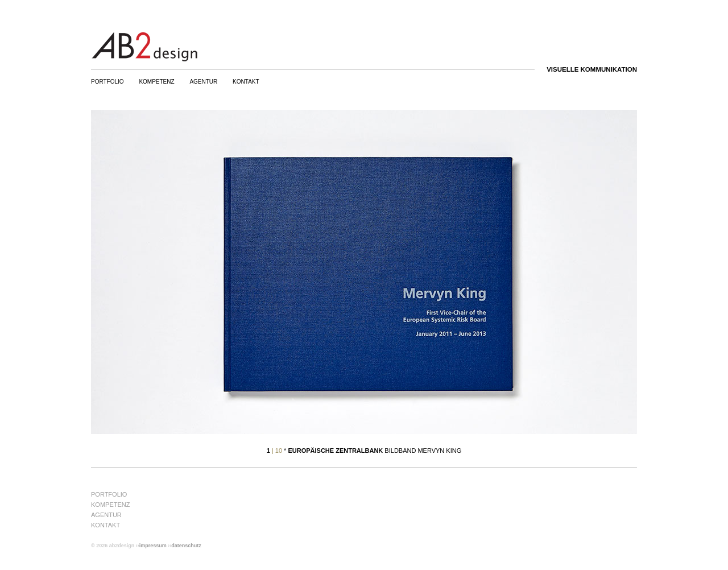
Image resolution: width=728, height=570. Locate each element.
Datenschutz (186, 546)
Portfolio (107, 82)
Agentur (203, 82)
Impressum (153, 546)
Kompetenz (156, 82)
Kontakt (246, 82)
